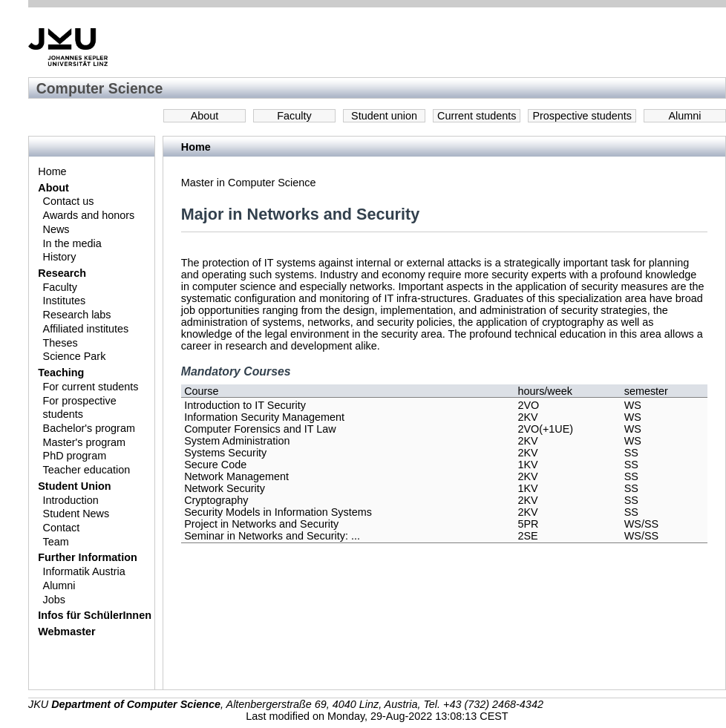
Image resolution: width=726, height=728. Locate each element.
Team (56, 542)
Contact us (69, 201)
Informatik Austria (84, 571)
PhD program (75, 456)
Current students (477, 116)
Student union (384, 116)
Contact (62, 528)
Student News (76, 514)
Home (52, 171)
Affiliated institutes (86, 329)
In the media (72, 243)
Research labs (77, 315)
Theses (61, 343)
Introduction (71, 500)
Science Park (75, 356)
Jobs (54, 600)
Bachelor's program (89, 428)
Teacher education (87, 470)
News (56, 229)
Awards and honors (89, 215)
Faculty (294, 116)
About (205, 116)
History (60, 257)
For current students (91, 387)
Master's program (85, 442)
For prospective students (80, 408)
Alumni (685, 116)
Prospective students (582, 116)
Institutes (65, 301)
